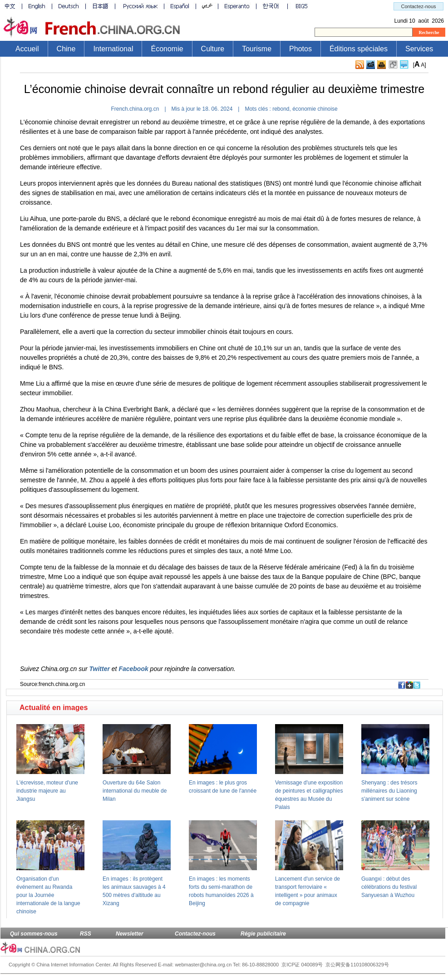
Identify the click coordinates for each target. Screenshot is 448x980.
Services (419, 49)
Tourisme (257, 49)
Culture (213, 49)
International (113, 49)
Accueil (27, 49)
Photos (300, 49)
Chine (66, 49)
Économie (167, 49)
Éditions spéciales (359, 49)
